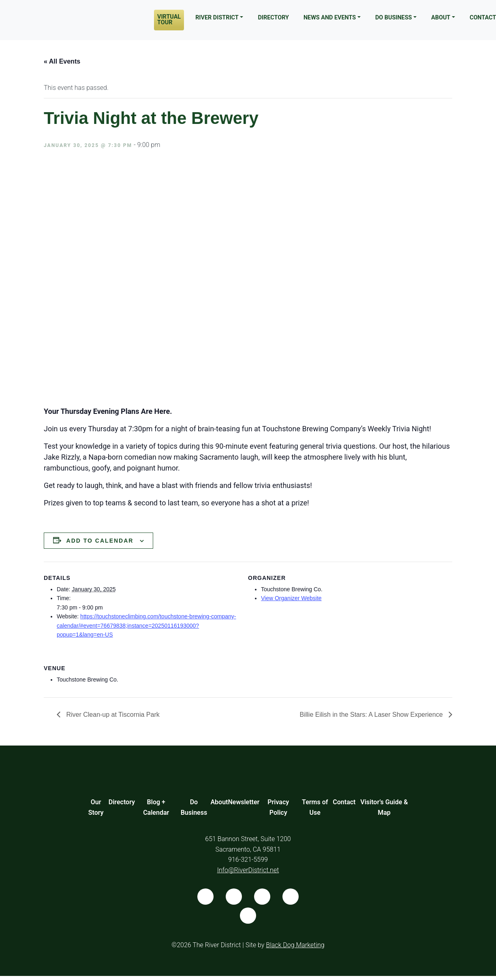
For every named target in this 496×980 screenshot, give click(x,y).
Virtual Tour (169, 20)
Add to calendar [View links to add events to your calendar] (100, 541)
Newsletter (244, 802)
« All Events (62, 61)
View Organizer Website (291, 598)
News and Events (330, 18)
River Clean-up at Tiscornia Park (112, 715)
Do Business (394, 18)
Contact (344, 802)
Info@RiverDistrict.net (248, 870)
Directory (273, 18)
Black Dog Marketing (295, 945)
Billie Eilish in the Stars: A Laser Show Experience (372, 715)
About (441, 18)
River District (217, 18)
